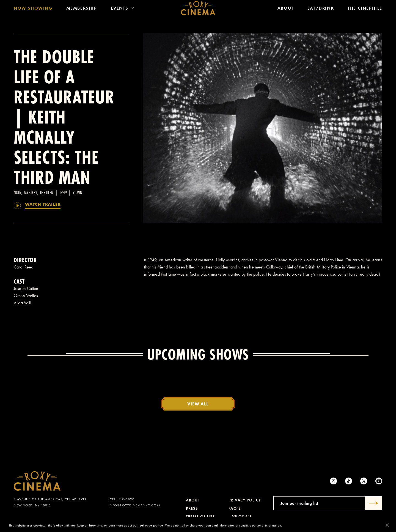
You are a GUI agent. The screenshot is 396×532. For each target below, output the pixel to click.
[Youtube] (379, 481)
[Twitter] (364, 481)
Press (192, 508)
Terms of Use (200, 517)
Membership (82, 9)
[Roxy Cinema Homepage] (198, 10)
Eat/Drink (321, 9)
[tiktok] (349, 481)
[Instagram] (333, 481)
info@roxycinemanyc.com (134, 505)
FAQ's (235, 508)
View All (198, 404)
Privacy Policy (245, 500)
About (286, 9)
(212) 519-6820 (121, 499)
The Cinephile (365, 9)
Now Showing (33, 9)
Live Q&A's (240, 517)
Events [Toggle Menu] (123, 9)
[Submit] (374, 503)
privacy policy (152, 527)
